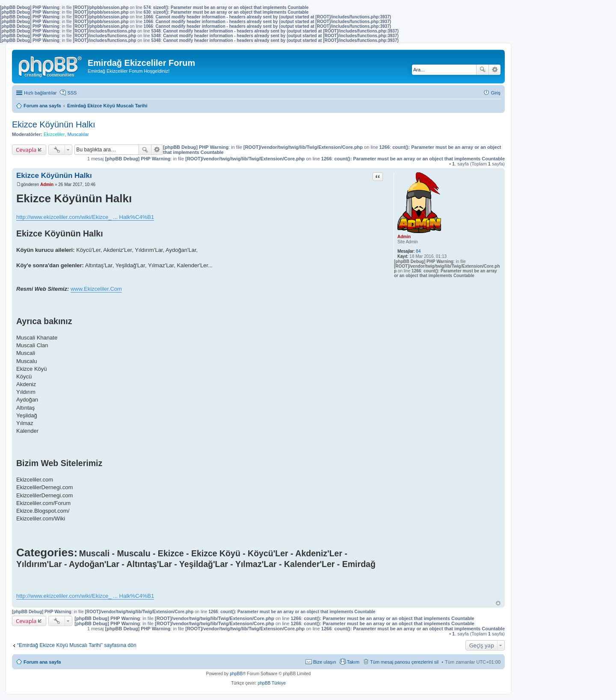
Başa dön (498, 603)
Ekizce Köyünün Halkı (54, 124)
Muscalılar (78, 134)
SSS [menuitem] (72, 93)
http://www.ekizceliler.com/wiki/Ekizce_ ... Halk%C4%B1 (85, 217)
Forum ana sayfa (42, 662)
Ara (483, 70)
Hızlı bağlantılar (40, 93)
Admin (404, 237)
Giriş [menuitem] (496, 93)
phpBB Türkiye (271, 683)
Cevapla (26, 150)
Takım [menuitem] (353, 662)
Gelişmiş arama (495, 70)
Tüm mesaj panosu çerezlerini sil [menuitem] (404, 662)
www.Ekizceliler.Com (96, 289)
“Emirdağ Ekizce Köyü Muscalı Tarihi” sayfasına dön (77, 645)
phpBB (236, 674)
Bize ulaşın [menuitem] (325, 662)
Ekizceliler (54, 134)
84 (418, 251)
